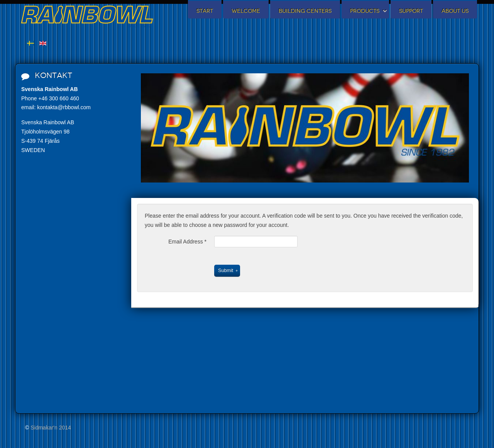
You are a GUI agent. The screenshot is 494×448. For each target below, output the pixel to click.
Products (365, 11)
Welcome (246, 11)
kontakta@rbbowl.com (64, 107)
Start (205, 11)
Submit (226, 270)
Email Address (187, 242)
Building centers (305, 11)
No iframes (69, 304)
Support (411, 11)
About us (455, 11)
